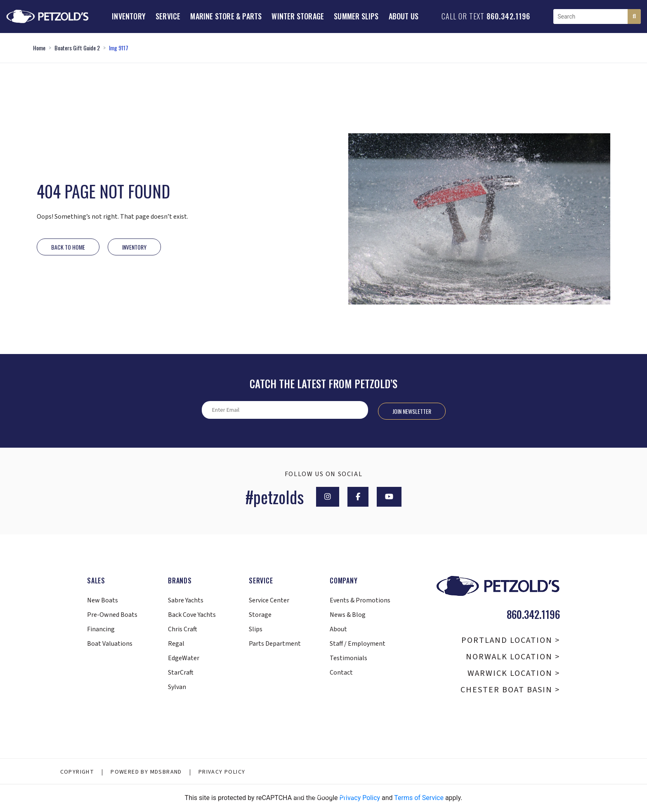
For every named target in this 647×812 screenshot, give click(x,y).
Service (168, 16)
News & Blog (348, 615)
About (338, 629)
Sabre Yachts (186, 600)
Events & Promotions (360, 600)
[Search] (634, 17)
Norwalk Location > (513, 657)
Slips (256, 629)
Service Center (269, 600)
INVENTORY (134, 247)
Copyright (77, 772)
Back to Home (68, 247)
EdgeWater (184, 658)
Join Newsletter (412, 411)
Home (39, 48)
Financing (101, 629)
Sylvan (177, 687)
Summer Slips (356, 16)
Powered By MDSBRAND (146, 772)
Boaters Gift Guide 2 (77, 48)
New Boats (103, 600)
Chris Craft (183, 629)
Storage (260, 615)
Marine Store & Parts (226, 16)
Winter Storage (298, 16)
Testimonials (348, 658)
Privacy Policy (222, 772)
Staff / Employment (358, 644)
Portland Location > (511, 640)
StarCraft (181, 673)
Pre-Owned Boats (112, 615)
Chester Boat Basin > (510, 690)
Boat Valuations (110, 644)
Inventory (129, 16)
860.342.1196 (508, 16)
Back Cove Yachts (192, 615)
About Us (404, 16)
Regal (176, 644)
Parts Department (275, 644)
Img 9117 (119, 48)
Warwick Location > (514, 673)
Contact (341, 673)
